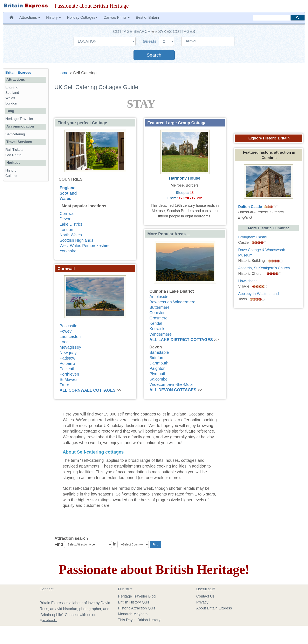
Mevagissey (70, 347)
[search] (272, 18)
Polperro (67, 363)
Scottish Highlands (76, 240)
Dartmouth (159, 363)
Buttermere (159, 307)
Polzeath (67, 369)
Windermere (160, 334)
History (11, 170)
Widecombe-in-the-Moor (171, 384)
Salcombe (158, 379)
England (68, 188)
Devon (65, 219)
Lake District (71, 224)
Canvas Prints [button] (117, 17)
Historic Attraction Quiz (137, 608)
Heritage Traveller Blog (137, 596)
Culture (11, 176)
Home (63, 73)
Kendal (156, 323)
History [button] (53, 17)
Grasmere (158, 318)
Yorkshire (68, 251)
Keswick (157, 329)
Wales (65, 198)
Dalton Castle (250, 207)
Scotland (68, 193)
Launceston (70, 337)
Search (154, 55)
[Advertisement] (26, 247)
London (66, 230)
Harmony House (185, 178)
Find (59, 544)
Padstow (67, 358)
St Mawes (69, 379)
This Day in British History (139, 620)
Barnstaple (159, 352)
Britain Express (18, 73)
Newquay (68, 353)
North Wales (71, 235)
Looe (64, 342)
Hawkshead (248, 281)
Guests (150, 41)
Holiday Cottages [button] (82, 17)
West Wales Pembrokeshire (85, 246)
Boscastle (68, 326)
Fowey (66, 331)
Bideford (157, 358)
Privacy (202, 602)
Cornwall (67, 214)
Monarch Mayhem (133, 614)
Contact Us (206, 596)
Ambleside (159, 297)
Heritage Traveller (19, 119)
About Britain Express (214, 608)
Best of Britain (147, 17)
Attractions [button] (30, 17)
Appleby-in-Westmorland (258, 294)
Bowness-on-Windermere (172, 302)
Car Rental (14, 155)
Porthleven (69, 374)
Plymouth (158, 374)
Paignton (157, 368)
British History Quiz (134, 602)
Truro (64, 385)
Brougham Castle (252, 237)
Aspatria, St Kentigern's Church (264, 268)
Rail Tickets (14, 150)
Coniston (157, 313)
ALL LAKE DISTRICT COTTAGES (181, 340)
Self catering (15, 134)
